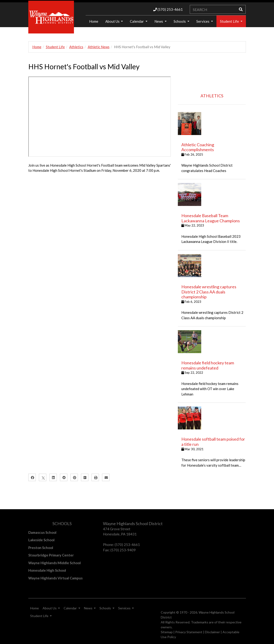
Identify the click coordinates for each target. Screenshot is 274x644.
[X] (43, 477)
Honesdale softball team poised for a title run (213, 442)
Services (203, 21)
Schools (180, 21)
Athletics (76, 47)
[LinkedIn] (53, 477)
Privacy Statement (189, 632)
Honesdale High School (47, 570)
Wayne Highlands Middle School (55, 563)
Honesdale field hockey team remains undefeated (208, 365)
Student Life (230, 21)
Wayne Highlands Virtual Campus (55, 578)
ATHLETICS (212, 96)
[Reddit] (64, 477)
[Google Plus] (85, 477)
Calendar (137, 21)
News (159, 21)
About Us (113, 21)
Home (37, 47)
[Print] (95, 477)
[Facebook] (32, 477)
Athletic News (99, 47)
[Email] (106, 477)
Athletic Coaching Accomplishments (198, 147)
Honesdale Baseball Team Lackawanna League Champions (211, 218)
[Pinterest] (74, 477)
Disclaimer (212, 632)
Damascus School (42, 532)
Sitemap (167, 632)
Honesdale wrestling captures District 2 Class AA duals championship (209, 292)
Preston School (41, 548)
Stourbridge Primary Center (51, 555)
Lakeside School (41, 540)
